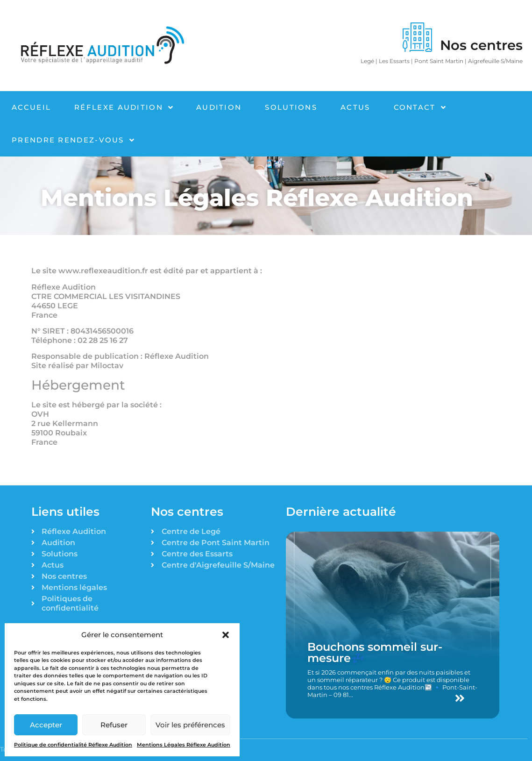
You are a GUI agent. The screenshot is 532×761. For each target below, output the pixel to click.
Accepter (46, 725)
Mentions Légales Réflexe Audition (184, 745)
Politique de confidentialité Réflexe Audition (73, 745)
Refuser (114, 725)
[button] (226, 635)
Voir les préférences (190, 725)
